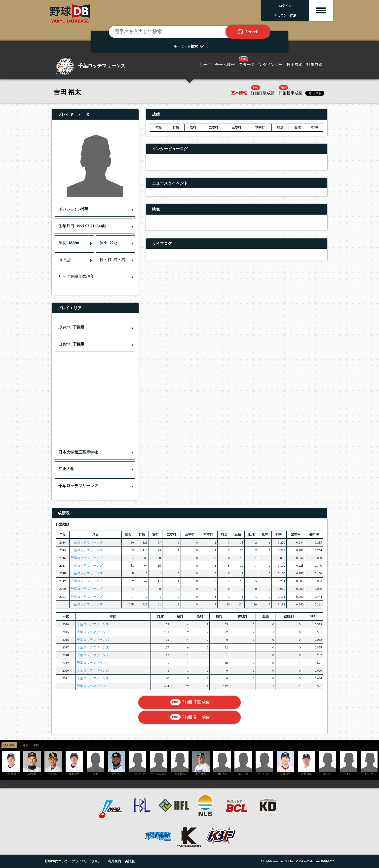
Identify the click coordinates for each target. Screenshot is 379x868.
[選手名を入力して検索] (173, 32)
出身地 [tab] (24, 745)
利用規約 (114, 861)
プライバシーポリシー (88, 861)
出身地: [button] (71, 344)
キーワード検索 (190, 46)
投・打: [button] (113, 260)
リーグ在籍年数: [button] (76, 276)
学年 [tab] (12, 745)
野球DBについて (56, 861)
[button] (95, 452)
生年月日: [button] (82, 226)
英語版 (130, 861)
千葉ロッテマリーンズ (87, 542)
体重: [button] (108, 243)
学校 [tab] (36, 745)
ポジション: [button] (73, 209)
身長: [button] (69, 243)
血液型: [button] (67, 260)
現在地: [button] (71, 327)
